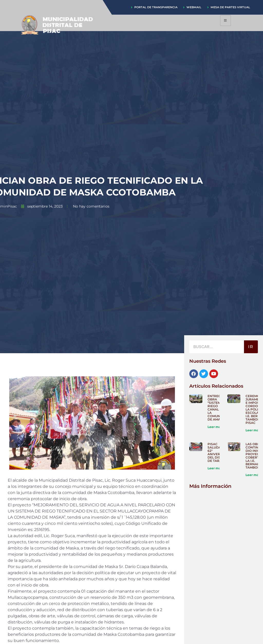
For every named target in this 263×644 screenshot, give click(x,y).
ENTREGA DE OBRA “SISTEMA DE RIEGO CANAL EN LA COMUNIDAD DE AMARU (218, 408)
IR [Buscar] (251, 347)
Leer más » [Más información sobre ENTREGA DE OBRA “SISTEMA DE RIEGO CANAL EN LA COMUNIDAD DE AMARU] (216, 427)
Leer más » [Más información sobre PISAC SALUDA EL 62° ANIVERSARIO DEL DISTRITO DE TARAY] (216, 468)
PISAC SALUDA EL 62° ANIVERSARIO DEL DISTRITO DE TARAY (219, 452)
